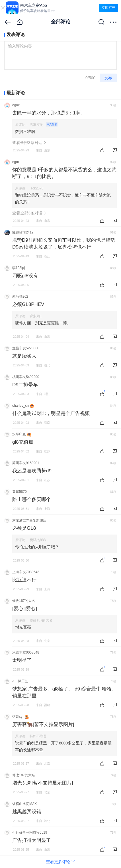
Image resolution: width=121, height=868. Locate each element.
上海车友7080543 (26, 572)
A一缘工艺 (20, 681)
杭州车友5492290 (26, 377)
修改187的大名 (24, 601)
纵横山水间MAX (24, 804)
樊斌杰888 (38, 540)
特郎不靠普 (38, 736)
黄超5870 (20, 492)
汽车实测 (44, 125)
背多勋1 (36, 316)
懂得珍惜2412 (23, 232)
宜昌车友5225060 (26, 348)
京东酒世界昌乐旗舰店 (29, 520)
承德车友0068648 (26, 652)
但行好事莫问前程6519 (30, 832)
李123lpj (19, 268)
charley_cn (20, 406)
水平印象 (19, 434)
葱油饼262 (20, 297)
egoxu (17, 105)
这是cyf (18, 717)
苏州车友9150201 (26, 463)
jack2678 (36, 188)
